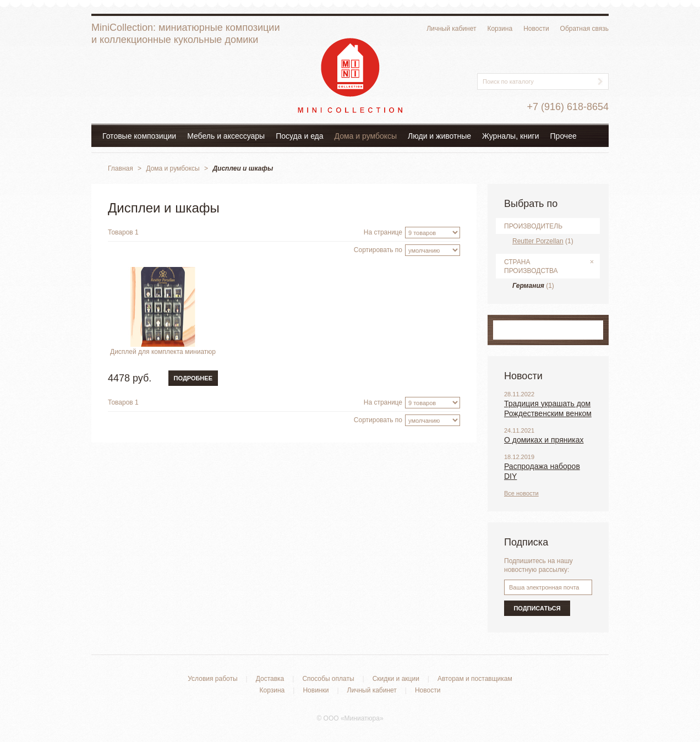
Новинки (316, 690)
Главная (121, 168)
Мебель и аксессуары (226, 136)
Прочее (564, 136)
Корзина (500, 29)
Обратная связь (584, 29)
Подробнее (193, 378)
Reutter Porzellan (538, 241)
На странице (383, 232)
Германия (528, 286)
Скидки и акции (396, 679)
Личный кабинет (451, 29)
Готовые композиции (139, 136)
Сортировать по (378, 250)
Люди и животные (439, 136)
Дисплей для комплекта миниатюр (163, 352)
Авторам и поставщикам (475, 679)
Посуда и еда (299, 136)
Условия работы (212, 679)
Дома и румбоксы (366, 136)
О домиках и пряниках (544, 440)
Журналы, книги (511, 136)
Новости (536, 29)
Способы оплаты (328, 679)
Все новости (521, 493)
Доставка (270, 679)
